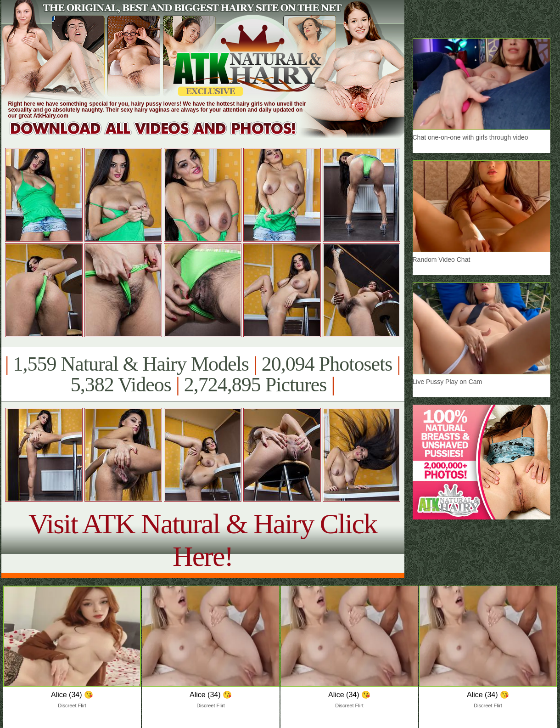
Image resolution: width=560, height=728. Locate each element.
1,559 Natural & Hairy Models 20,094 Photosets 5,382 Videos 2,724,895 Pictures (203, 374)
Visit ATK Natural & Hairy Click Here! (203, 540)
